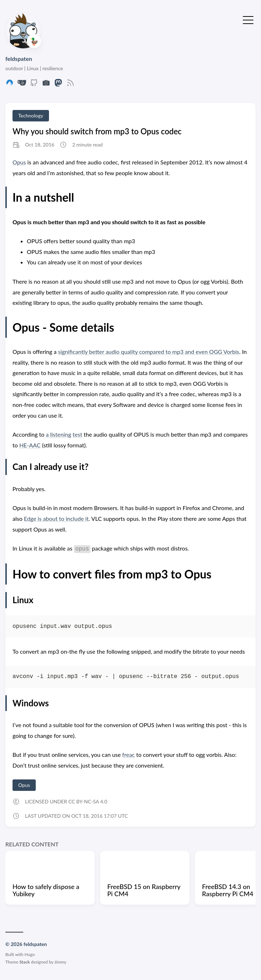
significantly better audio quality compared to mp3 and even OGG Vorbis (149, 352)
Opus (19, 162)
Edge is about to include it (56, 518)
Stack (24, 962)
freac (129, 755)
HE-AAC (30, 445)
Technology (31, 116)
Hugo (30, 954)
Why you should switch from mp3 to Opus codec (97, 131)
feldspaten (19, 59)
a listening (58, 434)
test (77, 434)
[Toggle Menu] (248, 19)
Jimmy (60, 962)
